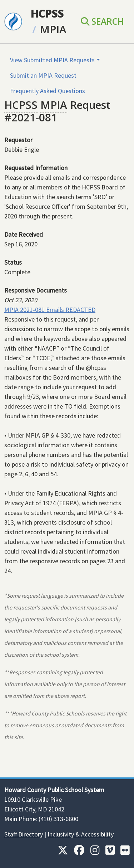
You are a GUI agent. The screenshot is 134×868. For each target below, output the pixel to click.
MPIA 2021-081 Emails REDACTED (50, 310)
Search (102, 21)
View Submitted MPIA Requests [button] (52, 60)
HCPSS (47, 13)
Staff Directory (24, 834)
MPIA (53, 29)
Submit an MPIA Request (43, 75)
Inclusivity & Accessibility (81, 834)
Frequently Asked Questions (48, 91)
